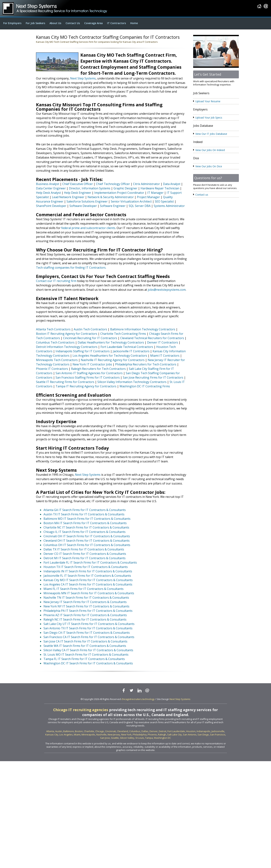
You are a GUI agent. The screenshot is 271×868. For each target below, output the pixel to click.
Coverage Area (93, 23)
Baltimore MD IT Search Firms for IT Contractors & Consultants (87, 519)
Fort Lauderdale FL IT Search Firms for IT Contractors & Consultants (90, 562)
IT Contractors (116, 23)
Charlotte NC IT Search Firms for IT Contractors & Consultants (86, 527)
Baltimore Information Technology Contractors (143, 329)
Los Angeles (66, 735)
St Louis (140, 738)
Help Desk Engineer (78, 193)
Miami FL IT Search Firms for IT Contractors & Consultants (84, 589)
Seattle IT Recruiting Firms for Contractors (65, 382)
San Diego (203, 735)
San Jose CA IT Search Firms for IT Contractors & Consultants (85, 641)
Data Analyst (172, 184)
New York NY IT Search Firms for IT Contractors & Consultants (86, 606)
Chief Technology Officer (113, 184)
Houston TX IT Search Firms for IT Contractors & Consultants (86, 567)
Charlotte (89, 731)
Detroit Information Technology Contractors (67, 347)
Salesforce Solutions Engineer (87, 201)
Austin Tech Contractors (90, 329)
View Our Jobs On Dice (209, 166)
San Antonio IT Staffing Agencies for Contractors (89, 373)
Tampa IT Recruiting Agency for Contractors (86, 386)
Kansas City (52, 735)
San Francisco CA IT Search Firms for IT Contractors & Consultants (89, 637)
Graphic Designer (125, 188)
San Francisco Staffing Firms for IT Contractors (88, 377)
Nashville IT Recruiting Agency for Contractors (113, 360)
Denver (154, 731)
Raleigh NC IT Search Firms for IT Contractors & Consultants (85, 619)
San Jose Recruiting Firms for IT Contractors (153, 377)
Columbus (135, 731)
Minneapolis (88, 735)
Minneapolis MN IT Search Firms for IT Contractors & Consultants (89, 593)
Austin (59, 731)
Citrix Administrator (146, 184)
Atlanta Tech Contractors (53, 329)
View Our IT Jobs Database (211, 134)
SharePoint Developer (51, 206)
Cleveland (123, 731)
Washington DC (162, 738)
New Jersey (114, 735)
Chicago (100, 731)
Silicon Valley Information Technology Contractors (132, 382)
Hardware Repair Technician (160, 188)
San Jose (105, 738)
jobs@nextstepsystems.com (167, 290)
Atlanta (50, 731)
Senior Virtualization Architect (131, 201)
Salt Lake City (175, 735)
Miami (77, 735)
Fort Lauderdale (176, 731)
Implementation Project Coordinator (119, 193)
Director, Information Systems (90, 188)
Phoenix (152, 735)
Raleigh (162, 735)
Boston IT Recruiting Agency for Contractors (67, 334)
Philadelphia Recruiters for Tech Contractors (146, 364)
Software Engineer (113, 206)
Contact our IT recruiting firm (56, 281)
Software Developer (83, 206)
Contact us (202, 195)
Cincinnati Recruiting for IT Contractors (90, 338)
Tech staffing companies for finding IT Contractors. (71, 268)
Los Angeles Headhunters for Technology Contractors (110, 356)
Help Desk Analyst (48, 193)
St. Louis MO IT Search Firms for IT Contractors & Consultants (86, 655)
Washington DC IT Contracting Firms (145, 386)
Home (134, 23)
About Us (55, 23)
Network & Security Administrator (111, 197)
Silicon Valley (127, 738)
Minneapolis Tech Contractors (57, 360)
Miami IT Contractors (165, 356)
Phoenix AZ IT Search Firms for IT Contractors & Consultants (85, 615)
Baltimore (69, 731)
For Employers (12, 23)
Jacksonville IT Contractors (131, 351)
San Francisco (218, 735)
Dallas (145, 731)
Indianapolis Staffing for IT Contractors (83, 351)
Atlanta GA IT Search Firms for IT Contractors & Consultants (85, 510)
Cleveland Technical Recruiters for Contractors (152, 338)
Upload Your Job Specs (209, 118)
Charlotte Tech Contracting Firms (123, 334)
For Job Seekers (35, 23)
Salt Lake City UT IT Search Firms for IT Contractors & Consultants (89, 624)
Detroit (163, 731)
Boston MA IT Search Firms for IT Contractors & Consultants (85, 523)
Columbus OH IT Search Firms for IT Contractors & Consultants (87, 545)
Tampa (149, 738)
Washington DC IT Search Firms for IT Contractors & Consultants (88, 663)
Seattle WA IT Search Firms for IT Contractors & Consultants (85, 646)
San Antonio (190, 735)
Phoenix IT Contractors (52, 369)
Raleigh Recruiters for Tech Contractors (98, 369)
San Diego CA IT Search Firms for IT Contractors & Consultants (87, 633)
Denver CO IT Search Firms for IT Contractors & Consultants (85, 554)
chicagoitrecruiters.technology (138, 699)
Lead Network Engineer (68, 197)
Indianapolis (203, 731)
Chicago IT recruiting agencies (81, 710)
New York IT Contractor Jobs (92, 364)
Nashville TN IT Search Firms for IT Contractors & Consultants (86, 598)
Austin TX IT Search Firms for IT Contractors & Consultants (84, 514)
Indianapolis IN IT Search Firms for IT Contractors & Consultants (88, 571)
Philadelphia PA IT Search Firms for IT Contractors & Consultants (88, 611)
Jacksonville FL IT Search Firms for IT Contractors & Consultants (87, 576)
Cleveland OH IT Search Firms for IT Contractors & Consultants (87, 541)
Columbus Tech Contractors (55, 342)
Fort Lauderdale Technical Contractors (127, 347)
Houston (191, 731)
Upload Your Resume (208, 101)
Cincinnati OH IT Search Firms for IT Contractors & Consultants (87, 536)
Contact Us (73, 23)
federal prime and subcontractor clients (88, 228)
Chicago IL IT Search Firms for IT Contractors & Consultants (85, 532)
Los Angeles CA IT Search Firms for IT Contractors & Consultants (88, 584)
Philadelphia (140, 735)
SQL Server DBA (140, 206)
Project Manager (148, 197)
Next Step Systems (83, 78)
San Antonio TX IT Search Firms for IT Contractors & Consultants (88, 628)
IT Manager (155, 193)
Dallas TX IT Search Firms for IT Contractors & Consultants (84, 549)
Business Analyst (48, 184)
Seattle (115, 738)
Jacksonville (218, 731)
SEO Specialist (164, 201)
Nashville (101, 735)
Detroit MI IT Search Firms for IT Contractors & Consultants (85, 558)
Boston (79, 731)
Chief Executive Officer (78, 184)
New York (126, 735)
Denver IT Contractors (163, 342)
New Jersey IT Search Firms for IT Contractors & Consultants (85, 602)
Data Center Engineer (51, 188)
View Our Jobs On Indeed (210, 150)
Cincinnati (110, 731)
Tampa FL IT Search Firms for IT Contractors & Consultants (84, 659)
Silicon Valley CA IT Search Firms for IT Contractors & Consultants (88, 650)
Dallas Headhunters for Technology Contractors (111, 342)
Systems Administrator (169, 206)
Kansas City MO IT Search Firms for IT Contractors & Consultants (88, 580)
